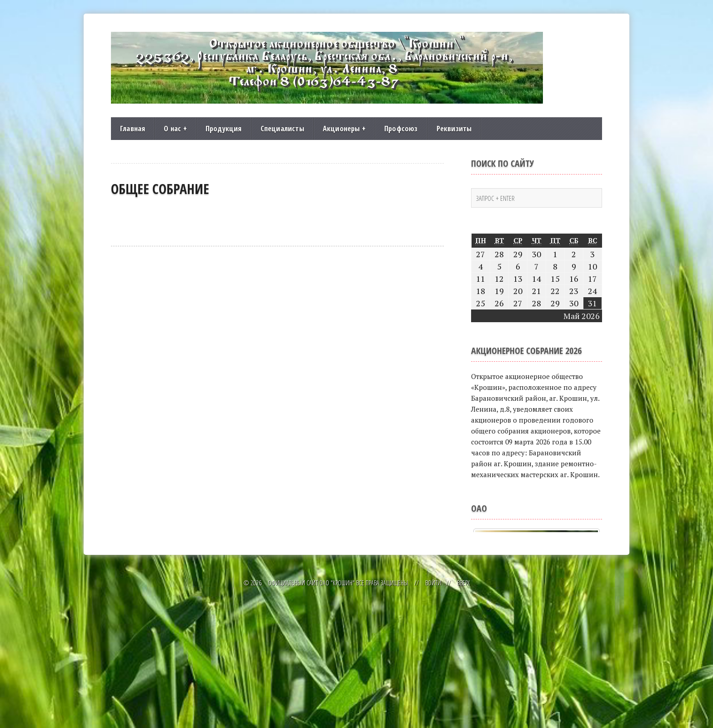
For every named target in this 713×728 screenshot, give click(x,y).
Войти (433, 713)
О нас (175, 129)
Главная (133, 129)
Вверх (463, 713)
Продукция (224, 129)
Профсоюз (401, 129)
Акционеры (344, 129)
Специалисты (282, 129)
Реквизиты (454, 129)
